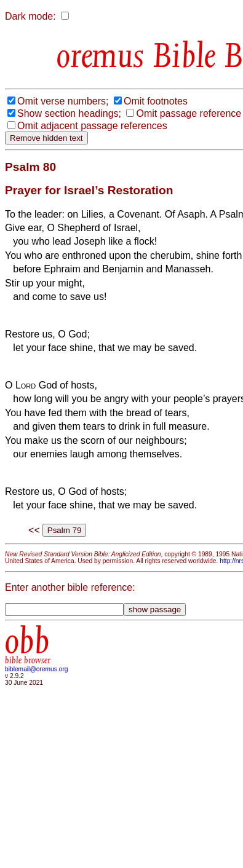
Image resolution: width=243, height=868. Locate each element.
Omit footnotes (156, 101)
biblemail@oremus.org (37, 669)
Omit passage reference (189, 113)
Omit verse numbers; (63, 101)
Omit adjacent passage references (92, 126)
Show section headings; (69, 113)
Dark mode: (30, 16)
